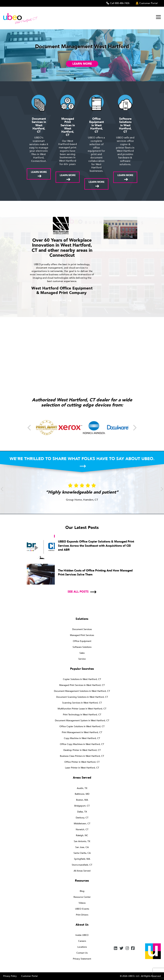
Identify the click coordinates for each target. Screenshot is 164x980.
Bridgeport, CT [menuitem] (82, 806)
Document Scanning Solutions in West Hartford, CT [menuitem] (82, 697)
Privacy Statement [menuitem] (82, 959)
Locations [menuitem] (82, 947)
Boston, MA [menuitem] (82, 800)
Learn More (82, 64)
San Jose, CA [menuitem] (82, 847)
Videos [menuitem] (82, 903)
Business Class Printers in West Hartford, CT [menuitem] (82, 756)
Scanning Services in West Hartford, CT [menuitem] (82, 703)
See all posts (78, 592)
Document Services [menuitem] (82, 629)
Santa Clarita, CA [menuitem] (82, 853)
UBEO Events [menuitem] (82, 909)
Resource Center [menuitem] (82, 897)
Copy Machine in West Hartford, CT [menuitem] (82, 738)
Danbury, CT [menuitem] (82, 818)
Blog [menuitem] (82, 891)
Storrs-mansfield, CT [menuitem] (82, 865)
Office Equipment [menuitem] (82, 641)
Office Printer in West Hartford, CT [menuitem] (82, 762)
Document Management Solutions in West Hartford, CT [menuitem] (82, 691)
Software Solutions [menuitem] (82, 647)
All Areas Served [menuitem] (82, 871)
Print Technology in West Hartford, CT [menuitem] (82, 715)
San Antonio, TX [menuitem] (82, 841)
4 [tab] (89, 79)
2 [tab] (80, 79)
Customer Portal (29, 976)
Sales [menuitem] (82, 653)
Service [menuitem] (82, 659)
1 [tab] (75, 79)
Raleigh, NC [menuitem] (82, 835)
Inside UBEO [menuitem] (82, 935)
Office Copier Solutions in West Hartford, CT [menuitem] (82, 726)
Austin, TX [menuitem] (82, 788)
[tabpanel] (82, 55)
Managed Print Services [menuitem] (82, 635)
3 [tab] (84, 79)
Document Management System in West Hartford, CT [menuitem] (82, 721)
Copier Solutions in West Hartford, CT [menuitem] (82, 679)
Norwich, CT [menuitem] (82, 829)
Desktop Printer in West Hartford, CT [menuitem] (82, 750)
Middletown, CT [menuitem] (82, 824)
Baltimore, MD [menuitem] (82, 794)
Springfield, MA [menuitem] (82, 859)
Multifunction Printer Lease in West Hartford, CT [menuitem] (82, 709)
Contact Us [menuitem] (82, 953)
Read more (59, 300)
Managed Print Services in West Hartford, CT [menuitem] (82, 685)
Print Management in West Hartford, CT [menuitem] (82, 732)
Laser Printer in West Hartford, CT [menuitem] (82, 768)
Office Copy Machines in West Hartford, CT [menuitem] (82, 744)
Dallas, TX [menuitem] (82, 812)
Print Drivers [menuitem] (82, 915)
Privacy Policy (10, 976)
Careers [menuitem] (82, 941)
